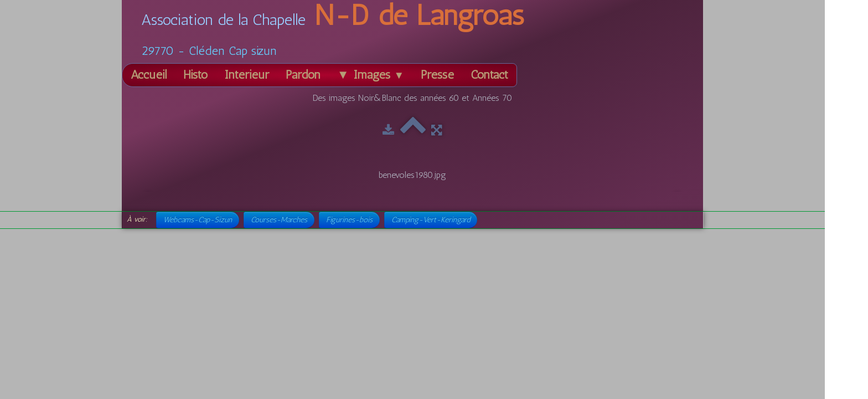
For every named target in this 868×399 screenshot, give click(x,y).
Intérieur (247, 75)
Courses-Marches (279, 220)
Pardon (303, 75)
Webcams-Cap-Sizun (198, 220)
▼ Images (371, 75)
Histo (195, 75)
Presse (437, 75)
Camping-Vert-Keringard (431, 220)
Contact (489, 75)
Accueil (149, 75)
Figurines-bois (349, 220)
